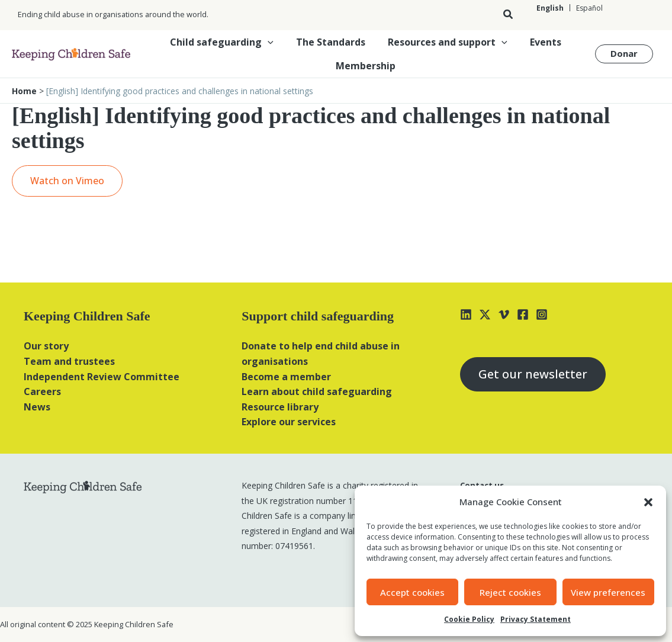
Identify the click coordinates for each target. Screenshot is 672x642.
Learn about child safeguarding (317, 391)
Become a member (286, 377)
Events (540, 42)
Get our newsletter (533, 374)
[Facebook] (523, 314)
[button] (648, 502)
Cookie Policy (469, 619)
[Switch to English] (550, 8)
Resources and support (446, 42)
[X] (485, 314)
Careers (42, 391)
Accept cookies (412, 592)
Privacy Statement (536, 619)
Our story (46, 346)
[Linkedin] (466, 314)
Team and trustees (69, 361)
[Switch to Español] (589, 8)
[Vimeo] (504, 314)
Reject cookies (510, 592)
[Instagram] (542, 314)
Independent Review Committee (102, 377)
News (37, 407)
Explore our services (289, 422)
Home (24, 91)
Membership (366, 66)
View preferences (608, 592)
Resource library (280, 407)
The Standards (332, 42)
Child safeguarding (227, 42)
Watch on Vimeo (67, 181)
